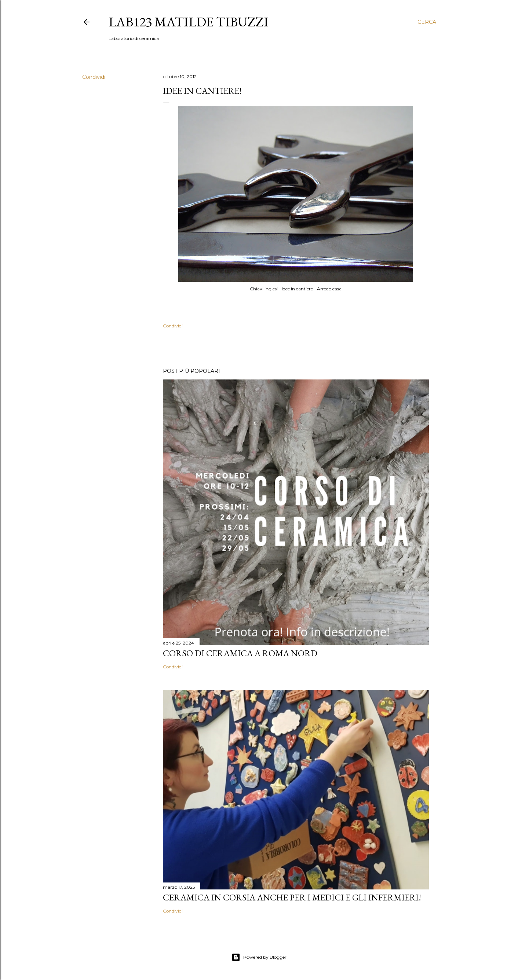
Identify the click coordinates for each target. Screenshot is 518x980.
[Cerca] (427, 22)
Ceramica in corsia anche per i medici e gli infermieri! (292, 897)
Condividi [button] (94, 77)
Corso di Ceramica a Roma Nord (240, 653)
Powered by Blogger (259, 957)
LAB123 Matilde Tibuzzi (189, 22)
